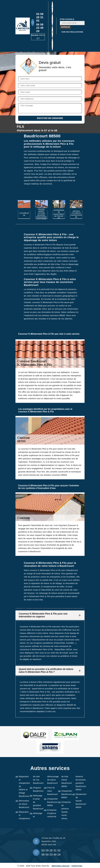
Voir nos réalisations (72, 32)
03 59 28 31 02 (40, 17)
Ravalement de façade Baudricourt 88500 (80, 801)
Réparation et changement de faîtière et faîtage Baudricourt (23, 786)
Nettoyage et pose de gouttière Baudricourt (38, 802)
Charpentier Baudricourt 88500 (52, 802)
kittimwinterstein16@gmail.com (36, 52)
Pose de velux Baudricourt (52, 791)
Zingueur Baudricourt (38, 789)
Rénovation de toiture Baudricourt (23, 804)
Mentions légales (61, 866)
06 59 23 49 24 (40, 28)
